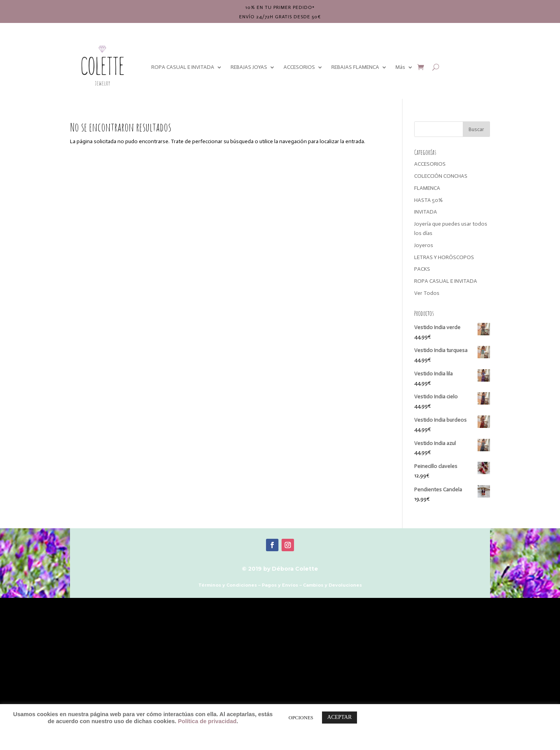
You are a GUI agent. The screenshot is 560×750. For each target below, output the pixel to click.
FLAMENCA (427, 188)
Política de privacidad (207, 721)
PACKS (422, 269)
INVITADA (426, 212)
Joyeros (424, 245)
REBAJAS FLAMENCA (355, 67)
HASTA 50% (428, 200)
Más (400, 67)
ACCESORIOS (299, 67)
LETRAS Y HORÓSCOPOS (444, 257)
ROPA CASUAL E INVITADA (183, 67)
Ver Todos (427, 293)
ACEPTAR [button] (340, 717)
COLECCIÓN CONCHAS (441, 176)
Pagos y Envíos (280, 585)
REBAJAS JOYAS (249, 67)
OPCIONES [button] (301, 718)
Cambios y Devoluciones (332, 585)
